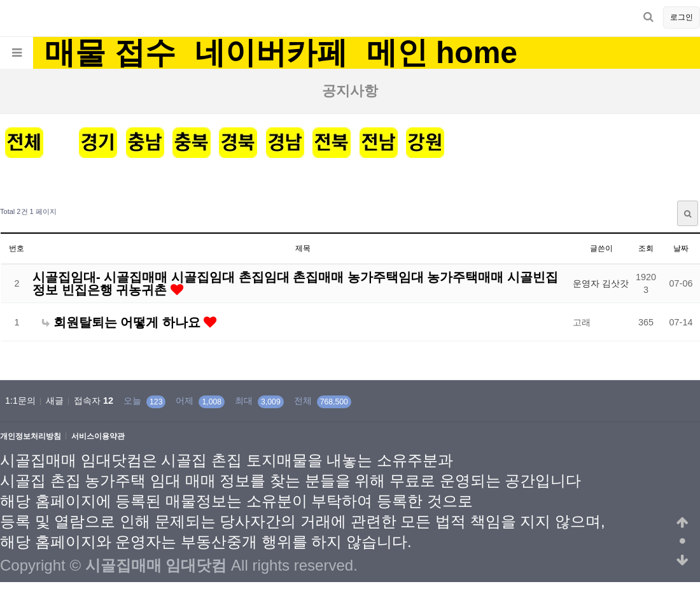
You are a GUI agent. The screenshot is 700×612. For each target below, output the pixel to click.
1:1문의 (20, 401)
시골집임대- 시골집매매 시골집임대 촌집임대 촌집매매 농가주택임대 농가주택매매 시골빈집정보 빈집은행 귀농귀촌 (295, 283)
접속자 (94, 401)
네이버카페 (271, 53)
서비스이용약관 (98, 437)
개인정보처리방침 (31, 437)
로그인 (682, 17)
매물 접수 (110, 53)
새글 (55, 401)
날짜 (681, 248)
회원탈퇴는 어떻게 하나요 (123, 322)
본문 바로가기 (0, 0)
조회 (646, 248)
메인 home (442, 53)
